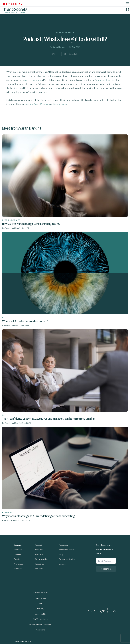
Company (18, 545)
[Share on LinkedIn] (54, 54)
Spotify (29, 104)
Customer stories (67, 559)
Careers (17, 554)
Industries (40, 564)
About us (18, 549)
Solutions (39, 549)
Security (40, 608)
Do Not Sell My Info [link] (23, 641)
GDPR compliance (40, 619)
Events (17, 559)
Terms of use (40, 598)
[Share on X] (58, 54)
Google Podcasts (62, 104)
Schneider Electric (105, 80)
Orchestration (41, 559)
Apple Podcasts (42, 104)
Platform (39, 554)
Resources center (67, 549)
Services (39, 569)
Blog (61, 554)
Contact (63, 564)
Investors (18, 569)
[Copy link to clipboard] (71, 54)
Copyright (41, 630)
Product (38, 545)
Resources (63, 545)
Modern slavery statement (40, 624)
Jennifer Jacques (32, 80)
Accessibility (41, 614)
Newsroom (19, 564)
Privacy (41, 603)
